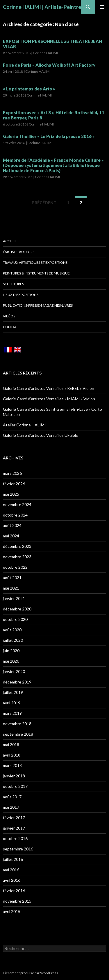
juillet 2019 (13, 692)
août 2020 (12, 630)
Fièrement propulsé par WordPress (31, 973)
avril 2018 (12, 755)
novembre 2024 (17, 504)
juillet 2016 (13, 859)
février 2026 (14, 484)
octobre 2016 (15, 838)
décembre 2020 (17, 609)
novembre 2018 (17, 724)
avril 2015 (12, 911)
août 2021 (12, 578)
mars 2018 (12, 765)
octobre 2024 (15, 515)
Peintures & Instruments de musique (36, 273)
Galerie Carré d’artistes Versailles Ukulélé (41, 435)
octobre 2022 (15, 567)
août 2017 (12, 797)
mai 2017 (11, 807)
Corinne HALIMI (45, 53)
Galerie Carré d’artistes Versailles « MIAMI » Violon (49, 399)
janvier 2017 (14, 828)
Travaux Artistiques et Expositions (35, 262)
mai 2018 (11, 744)
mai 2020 (11, 661)
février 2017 (14, 818)
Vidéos (9, 316)
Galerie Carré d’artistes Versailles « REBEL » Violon (49, 388)
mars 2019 (12, 713)
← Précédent (42, 203)
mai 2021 (11, 588)
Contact (11, 327)
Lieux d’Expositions (21, 295)
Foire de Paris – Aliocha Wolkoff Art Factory (49, 65)
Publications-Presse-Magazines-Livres (38, 305)
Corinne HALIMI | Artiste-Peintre (42, 7)
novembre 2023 (17, 557)
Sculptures (13, 284)
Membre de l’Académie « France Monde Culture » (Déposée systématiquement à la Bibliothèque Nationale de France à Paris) (53, 165)
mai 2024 (11, 536)
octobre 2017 (15, 786)
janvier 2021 (14, 598)
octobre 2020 (15, 619)
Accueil (10, 241)
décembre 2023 (17, 546)
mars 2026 (12, 473)
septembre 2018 (18, 734)
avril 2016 (12, 880)
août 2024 (12, 525)
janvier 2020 (14, 671)
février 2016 (14, 891)
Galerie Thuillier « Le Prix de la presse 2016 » (49, 136)
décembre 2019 (17, 682)
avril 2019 (12, 703)
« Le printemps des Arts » (29, 89)
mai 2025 (11, 494)
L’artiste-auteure (19, 252)
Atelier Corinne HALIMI (24, 425)
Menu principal (102, 7)
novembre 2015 (17, 901)
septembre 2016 (18, 849)
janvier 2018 (14, 776)
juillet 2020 (13, 640)
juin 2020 (11, 651)
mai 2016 (11, 870)
